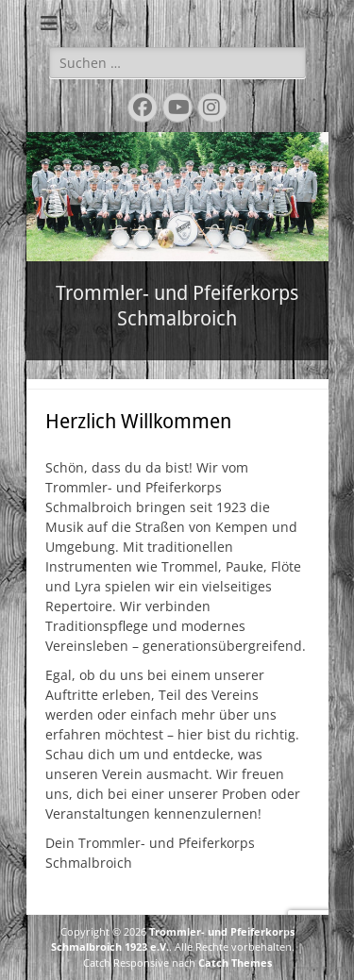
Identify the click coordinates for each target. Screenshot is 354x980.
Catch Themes (235, 963)
